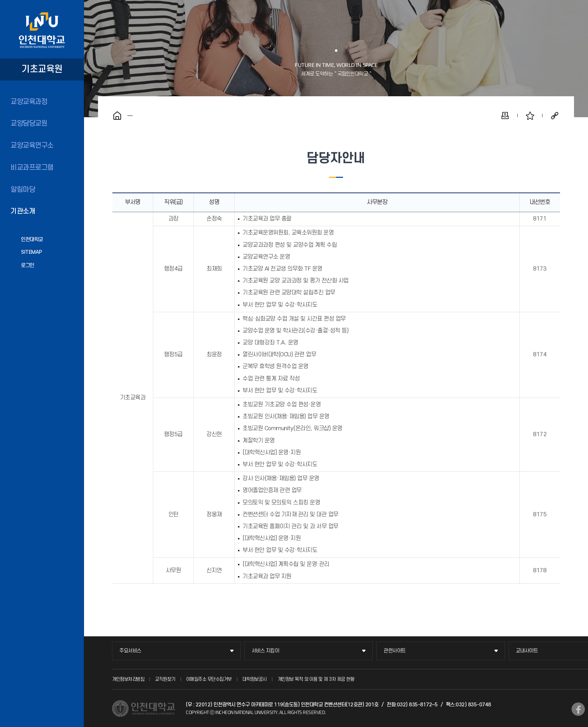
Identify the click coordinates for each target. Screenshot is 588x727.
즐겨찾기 (530, 116)
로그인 (28, 265)
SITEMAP (31, 252)
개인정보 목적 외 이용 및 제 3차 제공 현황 (316, 679)
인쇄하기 (505, 116)
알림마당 (23, 190)
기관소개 (23, 211)
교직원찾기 (165, 679)
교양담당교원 (29, 124)
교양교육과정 (29, 102)
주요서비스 (130, 651)
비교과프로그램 (32, 168)
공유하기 (555, 116)
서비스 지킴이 (265, 651)
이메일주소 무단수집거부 (209, 679)
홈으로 (117, 116)
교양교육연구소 (32, 146)
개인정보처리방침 (128, 679)
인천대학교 (32, 240)
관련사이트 (395, 651)
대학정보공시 (255, 679)
